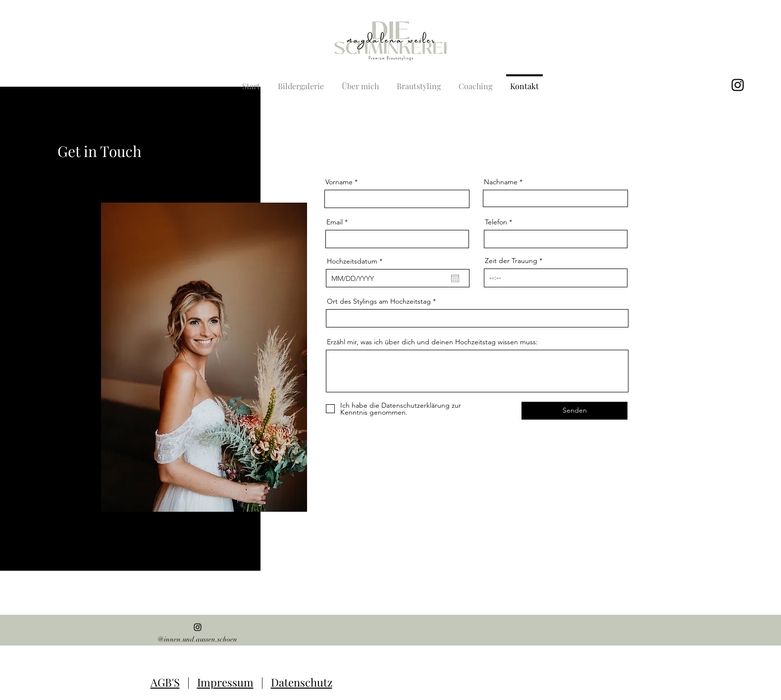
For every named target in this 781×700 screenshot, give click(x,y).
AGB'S (165, 682)
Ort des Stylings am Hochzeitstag (379, 301)
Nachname (501, 182)
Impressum (225, 682)
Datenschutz (302, 682)
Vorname (339, 182)
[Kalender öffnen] (455, 278)
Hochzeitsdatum (357, 261)
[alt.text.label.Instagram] (738, 85)
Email (335, 222)
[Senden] (574, 411)
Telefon (496, 222)
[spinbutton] (556, 278)
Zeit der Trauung (511, 261)
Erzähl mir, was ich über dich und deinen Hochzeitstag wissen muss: (432, 342)
